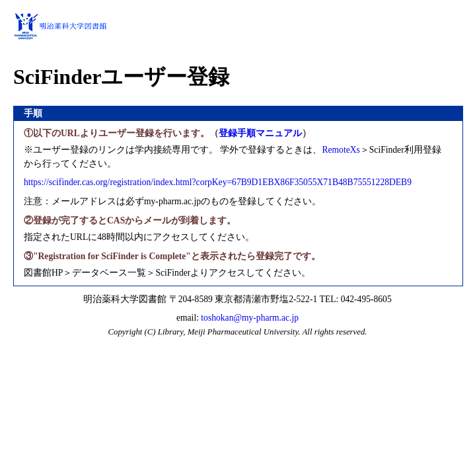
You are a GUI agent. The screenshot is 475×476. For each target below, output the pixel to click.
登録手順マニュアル (260, 133)
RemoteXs (341, 150)
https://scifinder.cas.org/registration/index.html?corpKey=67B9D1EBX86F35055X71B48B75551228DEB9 (218, 182)
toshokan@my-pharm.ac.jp (250, 318)
